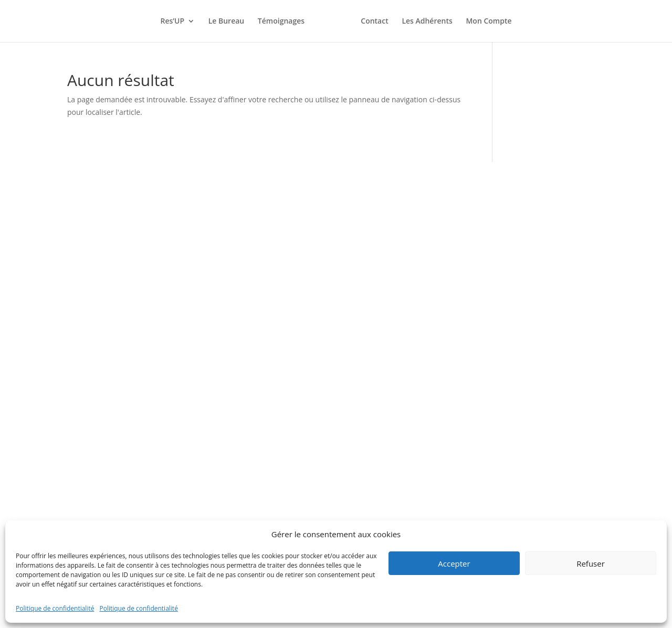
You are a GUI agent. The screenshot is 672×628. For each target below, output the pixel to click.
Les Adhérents (427, 22)
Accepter (454, 563)
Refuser (591, 563)
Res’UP (172, 22)
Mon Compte (489, 22)
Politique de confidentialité (55, 608)
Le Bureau (227, 22)
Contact (374, 22)
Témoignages (281, 22)
